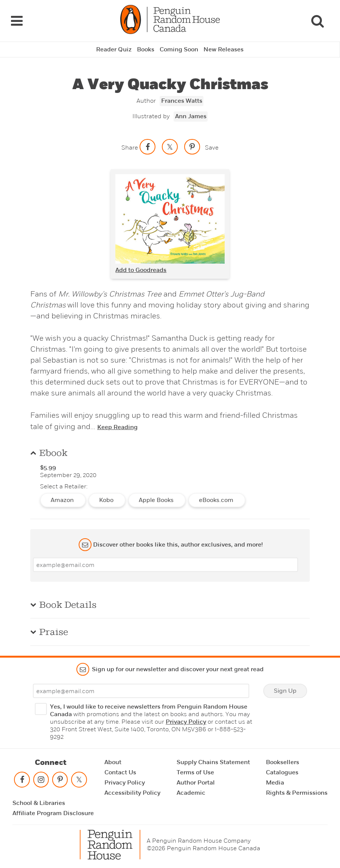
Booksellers (283, 762)
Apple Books (157, 500)
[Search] (317, 21)
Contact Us (120, 772)
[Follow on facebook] (22, 781)
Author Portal (196, 783)
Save (212, 147)
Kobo (107, 500)
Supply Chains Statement (213, 762)
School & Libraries (39, 803)
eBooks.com (217, 500)
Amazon (63, 500)
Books (146, 49)
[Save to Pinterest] (192, 147)
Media (275, 783)
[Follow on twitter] (79, 781)
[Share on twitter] (170, 147)
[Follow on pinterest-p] (60, 781)
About (113, 762)
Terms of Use (195, 772)
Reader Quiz (114, 49)
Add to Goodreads (141, 270)
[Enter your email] (165, 565)
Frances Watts (182, 101)
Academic (191, 793)
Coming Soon (179, 49)
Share (130, 147)
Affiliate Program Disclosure (53, 813)
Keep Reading (117, 427)
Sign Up (285, 691)
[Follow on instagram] (41, 781)
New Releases (224, 49)
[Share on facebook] (147, 147)
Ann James (191, 116)
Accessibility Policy (132, 793)
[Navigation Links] (17, 21)
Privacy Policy (186, 722)
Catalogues (282, 772)
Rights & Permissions (297, 793)
